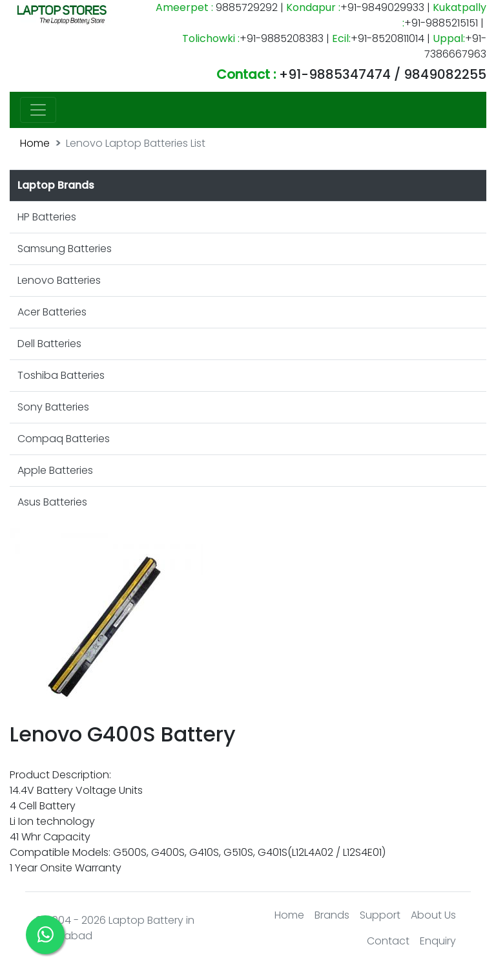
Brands (332, 915)
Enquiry (438, 941)
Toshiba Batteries (61, 375)
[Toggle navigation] (38, 110)
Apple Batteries (55, 470)
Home (35, 143)
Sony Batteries (53, 407)
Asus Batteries (52, 502)
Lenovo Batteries (59, 280)
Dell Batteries (49, 344)
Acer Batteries (52, 312)
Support (380, 915)
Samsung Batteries (65, 249)
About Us (433, 915)
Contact (388, 941)
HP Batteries (47, 217)
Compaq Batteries (64, 439)
